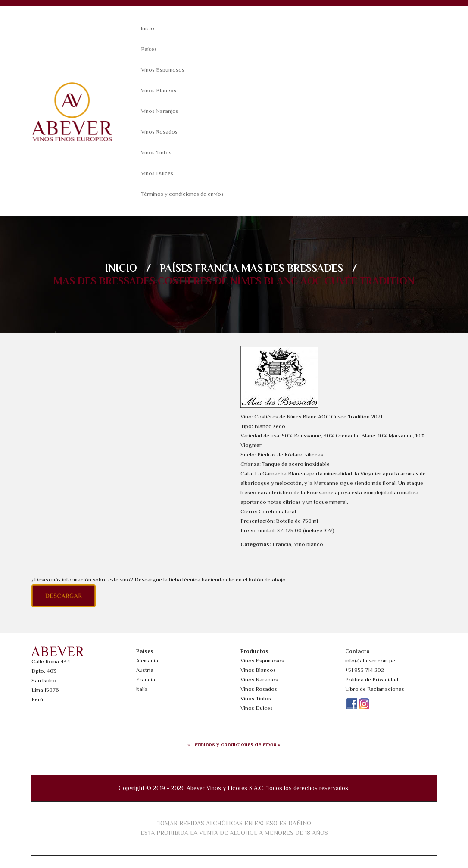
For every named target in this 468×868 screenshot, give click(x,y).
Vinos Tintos (156, 152)
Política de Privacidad (372, 679)
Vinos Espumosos (163, 70)
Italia (142, 689)
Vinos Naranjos (160, 111)
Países (149, 49)
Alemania (147, 660)
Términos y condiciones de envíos (182, 194)
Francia (217, 268)
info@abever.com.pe (370, 660)
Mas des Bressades (292, 268)
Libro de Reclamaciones (375, 689)
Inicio (148, 28)
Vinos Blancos (159, 90)
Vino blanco (309, 544)
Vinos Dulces (157, 173)
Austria (145, 670)
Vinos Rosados (159, 132)
